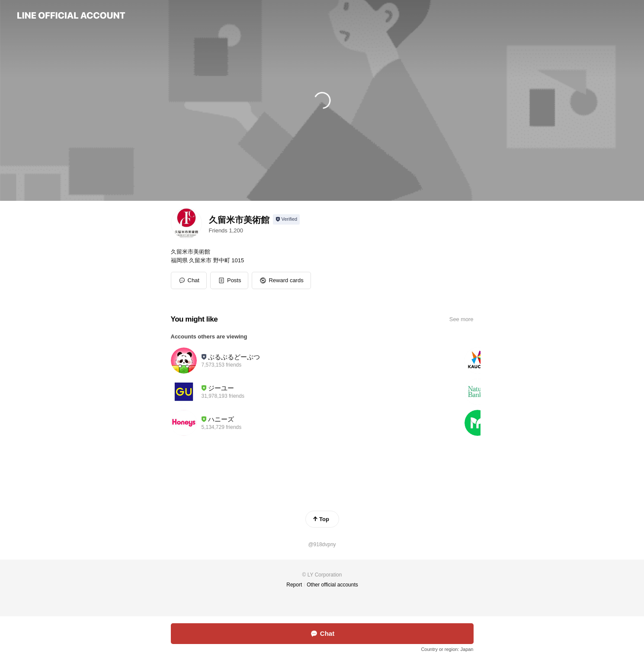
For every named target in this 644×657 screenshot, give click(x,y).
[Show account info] (287, 219)
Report (294, 585)
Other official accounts (332, 585)
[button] (229, 280)
